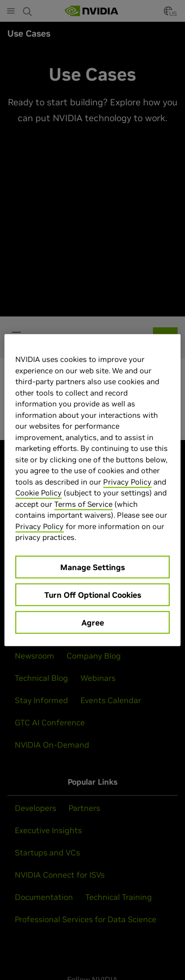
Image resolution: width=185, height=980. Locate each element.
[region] (92, 490)
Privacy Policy (127, 481)
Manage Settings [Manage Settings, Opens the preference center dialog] (92, 567)
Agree (93, 622)
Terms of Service (83, 504)
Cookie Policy (38, 493)
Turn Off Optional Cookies (93, 594)
